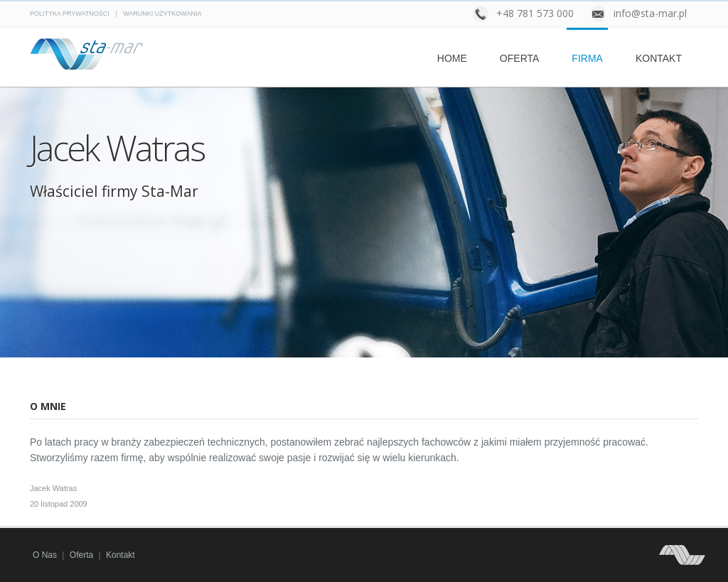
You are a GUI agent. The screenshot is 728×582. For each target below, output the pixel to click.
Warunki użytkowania (162, 14)
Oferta (520, 58)
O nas (45, 555)
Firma (587, 58)
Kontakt (659, 58)
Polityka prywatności (70, 14)
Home (452, 58)
